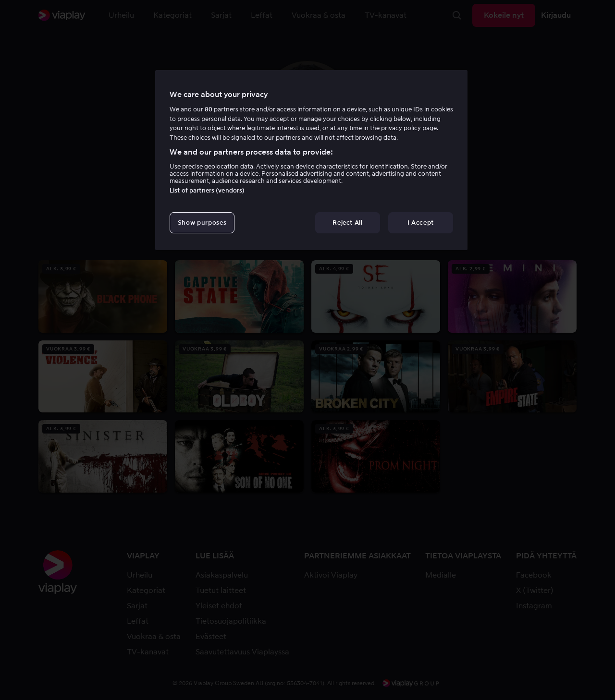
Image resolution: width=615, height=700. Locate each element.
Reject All (348, 223)
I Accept (421, 223)
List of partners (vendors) (207, 190)
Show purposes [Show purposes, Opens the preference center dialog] (202, 223)
